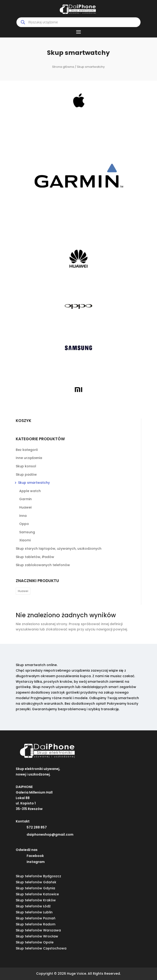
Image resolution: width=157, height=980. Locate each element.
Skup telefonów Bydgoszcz (38, 876)
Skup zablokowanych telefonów (43, 565)
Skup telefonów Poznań (36, 918)
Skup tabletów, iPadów (35, 557)
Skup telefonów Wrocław (37, 936)
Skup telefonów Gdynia (35, 888)
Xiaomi (25, 540)
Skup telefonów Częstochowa (41, 948)
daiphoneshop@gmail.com (50, 834)
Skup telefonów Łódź (33, 906)
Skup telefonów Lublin (34, 912)
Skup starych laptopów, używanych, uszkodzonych (59, 549)
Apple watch (30, 491)
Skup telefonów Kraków (36, 900)
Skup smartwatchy (34, 483)
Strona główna (63, 67)
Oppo (24, 524)
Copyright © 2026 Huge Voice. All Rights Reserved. (78, 974)
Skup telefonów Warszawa (38, 930)
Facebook (35, 856)
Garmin (25, 499)
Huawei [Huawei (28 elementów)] (23, 591)
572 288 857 (37, 827)
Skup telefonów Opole (35, 942)
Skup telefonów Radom (36, 924)
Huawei (25, 507)
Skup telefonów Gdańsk (36, 882)
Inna (23, 516)
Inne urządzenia (29, 458)
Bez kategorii (27, 450)
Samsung (27, 532)
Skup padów (26, 474)
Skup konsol (26, 466)
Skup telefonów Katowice (37, 894)
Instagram (36, 862)
